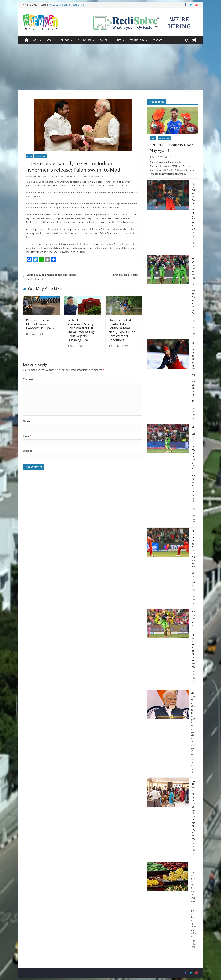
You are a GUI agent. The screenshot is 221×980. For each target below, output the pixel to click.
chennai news (87, 176)
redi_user (172, 157)
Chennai (76, 176)
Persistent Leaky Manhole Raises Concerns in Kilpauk (40, 324)
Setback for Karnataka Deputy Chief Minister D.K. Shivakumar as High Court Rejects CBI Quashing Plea (81, 330)
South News (41, 156)
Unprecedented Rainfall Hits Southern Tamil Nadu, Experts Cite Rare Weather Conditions (122, 330)
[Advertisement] (110, 67)
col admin (33, 176)
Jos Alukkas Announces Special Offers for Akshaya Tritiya (194, 810)
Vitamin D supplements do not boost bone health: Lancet (50, 277)
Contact (157, 40)
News (49, 40)
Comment (30, 379)
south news (99, 176)
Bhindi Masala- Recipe (128, 275)
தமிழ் (35, 40)
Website (28, 451)
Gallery (104, 40)
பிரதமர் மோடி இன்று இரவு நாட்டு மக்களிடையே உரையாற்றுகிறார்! (193, 724)
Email (27, 436)
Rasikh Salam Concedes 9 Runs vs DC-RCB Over (194, 208)
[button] (40, 40)
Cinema (65, 40)
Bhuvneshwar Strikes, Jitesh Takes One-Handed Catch (194, 287)
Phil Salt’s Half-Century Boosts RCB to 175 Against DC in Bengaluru (66, 6)
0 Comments (62, 176)
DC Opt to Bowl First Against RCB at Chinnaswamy (194, 639)
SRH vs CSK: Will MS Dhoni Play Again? (172, 148)
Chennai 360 (84, 40)
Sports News (164, 138)
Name (28, 421)
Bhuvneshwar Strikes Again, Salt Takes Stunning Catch (194, 372)
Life (119, 40)
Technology (137, 40)
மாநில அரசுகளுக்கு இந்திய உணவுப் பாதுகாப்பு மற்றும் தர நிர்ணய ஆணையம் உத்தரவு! (193, 901)
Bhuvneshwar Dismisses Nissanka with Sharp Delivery (194, 558)
